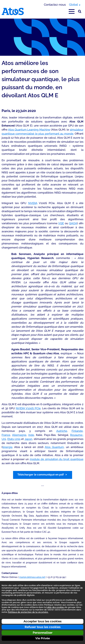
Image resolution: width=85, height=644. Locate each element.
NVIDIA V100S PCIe (28, 408)
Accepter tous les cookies (42, 621)
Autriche (62, 431)
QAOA (73, 223)
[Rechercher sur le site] (80, 11)
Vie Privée (43, 638)
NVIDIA (33, 203)
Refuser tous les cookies (43, 627)
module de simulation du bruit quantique (57, 459)
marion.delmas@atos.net (32, 577)
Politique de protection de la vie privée (28, 612)
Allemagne (19, 435)
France (6, 435)
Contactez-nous (55, 5)
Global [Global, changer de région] (73, 5)
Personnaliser (43, 633)
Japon (28, 439)
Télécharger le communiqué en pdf (41, 475)
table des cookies (55, 607)
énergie (7, 447)
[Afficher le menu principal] (72, 11)
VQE (61, 223)
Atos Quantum (54, 447)
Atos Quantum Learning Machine (29, 130)
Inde (31, 435)
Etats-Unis (14, 439)
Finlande (77, 431)
